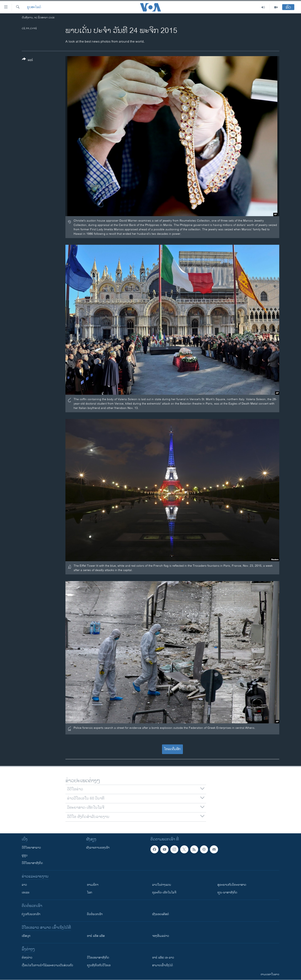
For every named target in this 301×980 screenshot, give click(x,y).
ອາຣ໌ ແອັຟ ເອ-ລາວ (163, 958)
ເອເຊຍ (26, 892)
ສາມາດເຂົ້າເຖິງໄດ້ (163, 965)
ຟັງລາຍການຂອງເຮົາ (98, 848)
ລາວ (24, 885)
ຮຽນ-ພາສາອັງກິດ (227, 892)
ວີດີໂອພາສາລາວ (31, 848)
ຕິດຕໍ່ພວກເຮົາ (95, 914)
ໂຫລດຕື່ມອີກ (172, 749)
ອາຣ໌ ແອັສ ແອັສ (96, 936)
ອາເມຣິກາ (93, 885)
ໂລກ (90, 892)
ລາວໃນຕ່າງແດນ (162, 885)
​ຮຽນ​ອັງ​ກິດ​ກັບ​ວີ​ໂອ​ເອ (99, 965)
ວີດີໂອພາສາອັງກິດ (32, 863)
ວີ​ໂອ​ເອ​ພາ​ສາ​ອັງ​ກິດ (98, 958)
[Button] (27, 60)
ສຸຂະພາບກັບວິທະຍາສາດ (232, 885)
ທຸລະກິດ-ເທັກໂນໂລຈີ (164, 892)
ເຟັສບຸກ (26, 936)
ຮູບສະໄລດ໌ (34, 7)
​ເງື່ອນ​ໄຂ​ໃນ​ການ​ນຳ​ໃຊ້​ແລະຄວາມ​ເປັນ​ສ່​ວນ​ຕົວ (47, 965)
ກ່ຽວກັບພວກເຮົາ (31, 914)
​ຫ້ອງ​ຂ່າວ (27, 958)
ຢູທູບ (25, 855)
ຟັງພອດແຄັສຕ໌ (161, 914)
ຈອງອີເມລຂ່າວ (161, 936)
